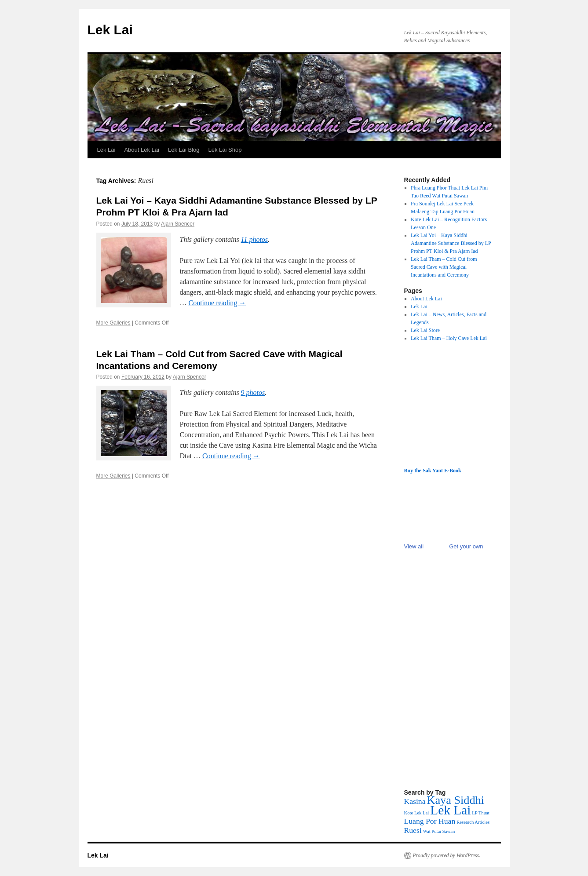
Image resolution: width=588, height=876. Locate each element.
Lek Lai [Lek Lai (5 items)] (450, 810)
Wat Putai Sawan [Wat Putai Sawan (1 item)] (439, 831)
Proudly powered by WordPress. (447, 855)
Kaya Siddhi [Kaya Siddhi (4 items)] (456, 800)
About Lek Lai (142, 150)
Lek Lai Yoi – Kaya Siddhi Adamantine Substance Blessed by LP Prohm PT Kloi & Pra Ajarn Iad (451, 243)
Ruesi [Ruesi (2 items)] (413, 830)
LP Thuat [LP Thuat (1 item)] (480, 813)
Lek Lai (110, 30)
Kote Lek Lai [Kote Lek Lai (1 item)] (417, 813)
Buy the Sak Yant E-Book (433, 471)
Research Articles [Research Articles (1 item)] (473, 822)
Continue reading (217, 303)
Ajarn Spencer (178, 224)
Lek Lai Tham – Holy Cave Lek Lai (449, 338)
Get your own (466, 546)
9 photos (253, 392)
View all (414, 546)
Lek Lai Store (425, 330)
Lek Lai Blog (184, 150)
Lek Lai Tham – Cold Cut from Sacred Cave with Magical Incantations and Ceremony (444, 267)
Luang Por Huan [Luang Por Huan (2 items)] (430, 821)
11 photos (254, 239)
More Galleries (113, 323)
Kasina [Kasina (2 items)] (415, 801)
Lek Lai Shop (225, 150)
